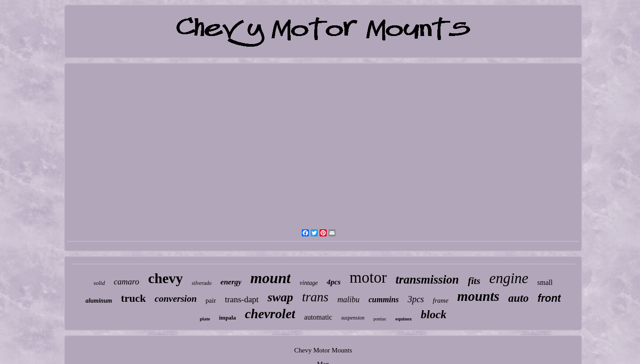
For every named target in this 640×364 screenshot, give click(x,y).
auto (519, 298)
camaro (126, 282)
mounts (478, 296)
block (434, 314)
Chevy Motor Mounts (323, 350)
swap (280, 297)
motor (368, 278)
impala (228, 318)
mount (270, 278)
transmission (427, 280)
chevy (165, 278)
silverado (202, 283)
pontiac (380, 319)
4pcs (334, 282)
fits (474, 281)
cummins (384, 300)
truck (133, 298)
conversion (176, 299)
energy (231, 282)
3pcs (416, 299)
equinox (403, 319)
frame (441, 300)
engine (509, 278)
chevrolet (270, 314)
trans (315, 297)
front (549, 298)
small (545, 282)
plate (205, 319)
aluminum (99, 301)
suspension (353, 318)
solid (99, 283)
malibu (348, 300)
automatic (318, 317)
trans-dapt (242, 299)
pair (211, 300)
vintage (309, 283)
